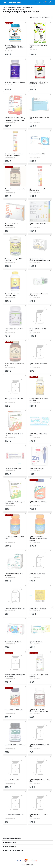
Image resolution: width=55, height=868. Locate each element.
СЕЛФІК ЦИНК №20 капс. (13, 642)
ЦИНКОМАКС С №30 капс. (38, 609)
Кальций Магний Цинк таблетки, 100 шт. (12, 295)
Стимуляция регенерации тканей (14, 9)
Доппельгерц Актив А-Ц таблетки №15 (37, 190)
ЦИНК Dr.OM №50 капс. (37, 469)
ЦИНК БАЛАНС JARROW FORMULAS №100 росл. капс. (39, 711)
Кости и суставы (28, 7)
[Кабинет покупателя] (40, 3)
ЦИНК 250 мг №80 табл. (37, 574)
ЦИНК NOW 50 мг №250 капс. (39, 502)
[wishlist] (26, 22)
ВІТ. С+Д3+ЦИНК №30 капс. (14, 399)
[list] (8, 17)
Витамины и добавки (14, 7)
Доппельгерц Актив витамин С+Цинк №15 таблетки (14, 155)
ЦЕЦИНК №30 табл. (36, 642)
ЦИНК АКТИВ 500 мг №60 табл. (15, 745)
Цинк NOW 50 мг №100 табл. (14, 710)
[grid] (5, 17)
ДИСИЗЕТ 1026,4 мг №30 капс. (15, 82)
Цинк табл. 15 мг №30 (12, 780)
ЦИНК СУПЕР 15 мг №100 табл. (15, 609)
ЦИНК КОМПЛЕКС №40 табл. (14, 815)
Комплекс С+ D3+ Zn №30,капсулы (12, 225)
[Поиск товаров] (36, 3)
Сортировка (34, 17)
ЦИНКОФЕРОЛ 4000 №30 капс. (40, 224)
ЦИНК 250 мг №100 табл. (13, 469)
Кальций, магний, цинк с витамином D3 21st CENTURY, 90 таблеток (15, 47)
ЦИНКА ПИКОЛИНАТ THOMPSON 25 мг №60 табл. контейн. (39, 539)
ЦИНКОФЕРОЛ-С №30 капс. (39, 364)
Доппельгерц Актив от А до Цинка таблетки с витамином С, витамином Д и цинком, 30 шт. (15, 119)
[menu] (5, 3)
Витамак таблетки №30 (37, 154)
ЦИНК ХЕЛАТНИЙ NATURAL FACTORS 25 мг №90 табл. (39, 83)
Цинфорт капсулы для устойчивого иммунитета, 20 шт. (40, 260)
